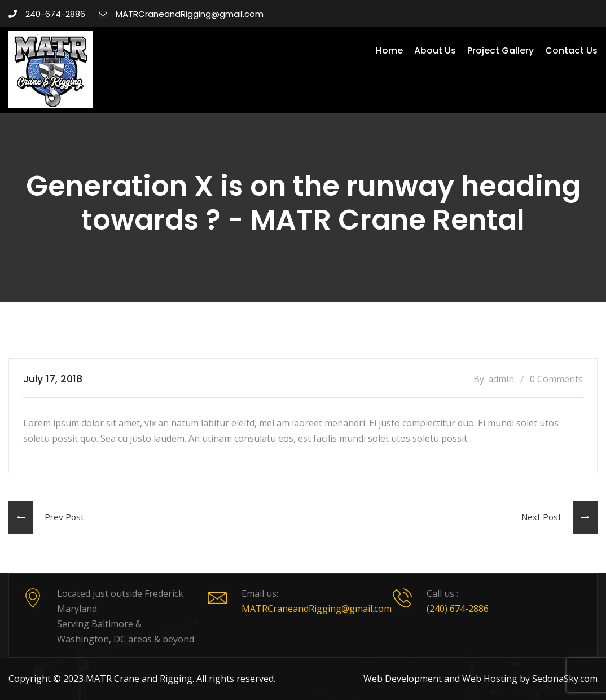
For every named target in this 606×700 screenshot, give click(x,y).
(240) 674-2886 (458, 609)
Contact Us (571, 50)
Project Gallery (500, 50)
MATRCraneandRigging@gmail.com (181, 14)
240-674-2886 (47, 14)
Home (389, 50)
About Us (435, 50)
